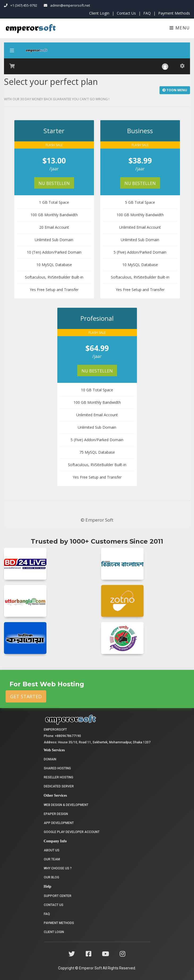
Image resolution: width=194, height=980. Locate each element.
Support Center (58, 896)
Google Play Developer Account (72, 832)
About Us (52, 850)
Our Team (52, 859)
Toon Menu (175, 90)
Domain (50, 759)
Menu (180, 28)
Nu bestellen (54, 183)
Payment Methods (174, 13)
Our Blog (51, 877)
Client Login (99, 13)
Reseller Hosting (59, 777)
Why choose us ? (58, 868)
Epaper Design (56, 814)
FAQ (147, 13)
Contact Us (126, 13)
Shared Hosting (57, 768)
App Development (59, 823)
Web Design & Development (66, 805)
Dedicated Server (59, 786)
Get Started (26, 696)
